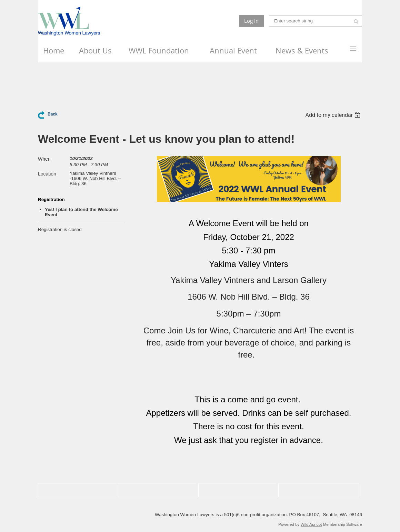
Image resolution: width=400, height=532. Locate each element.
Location (47, 174)
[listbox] (334, 115)
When (44, 159)
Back (53, 114)
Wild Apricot (311, 524)
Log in (251, 21)
